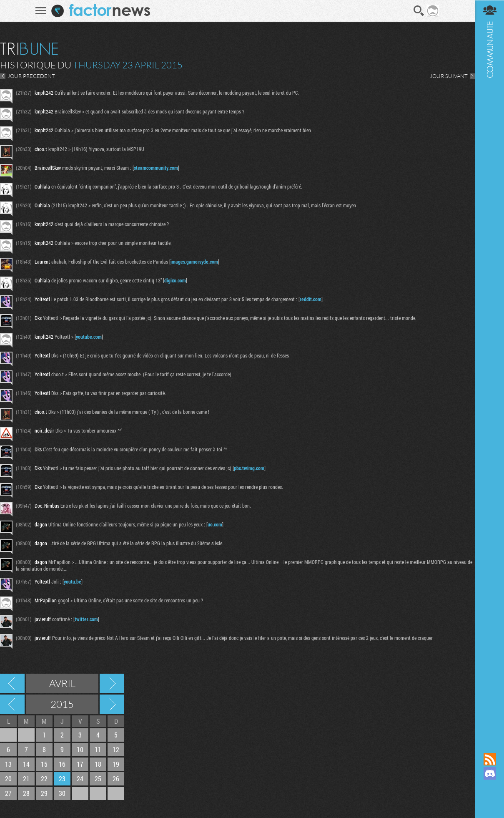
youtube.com (89, 337)
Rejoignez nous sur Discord (489, 773)
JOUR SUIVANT (448, 76)
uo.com (215, 524)
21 (26, 779)
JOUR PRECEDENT (31, 76)
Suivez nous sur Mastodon (489, 788)
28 (26, 793)
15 (44, 764)
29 (44, 793)
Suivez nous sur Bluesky (489, 802)
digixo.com (175, 280)
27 (8, 793)
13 (8, 764)
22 (44, 779)
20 (8, 779)
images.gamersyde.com (194, 262)
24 (80, 779)
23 (62, 779)
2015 (62, 704)
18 (98, 764)
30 (62, 793)
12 (116, 749)
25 (98, 779)
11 (98, 749)
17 (80, 764)
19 (116, 764)
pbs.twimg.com (249, 468)
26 (116, 779)
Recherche (419, 11)
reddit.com (311, 299)
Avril (62, 683)
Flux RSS (489, 759)
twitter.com (86, 619)
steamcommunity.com (156, 168)
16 (62, 764)
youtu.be (73, 581)
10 (80, 749)
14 (26, 764)
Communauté (489, 368)
